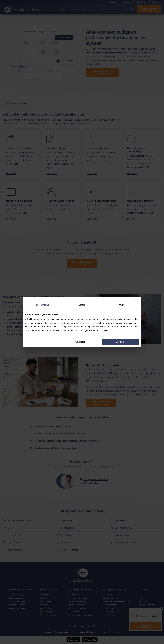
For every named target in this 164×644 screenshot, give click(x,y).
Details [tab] (82, 305)
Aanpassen (82, 342)
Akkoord (120, 342)
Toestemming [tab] (43, 305)
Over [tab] (122, 305)
